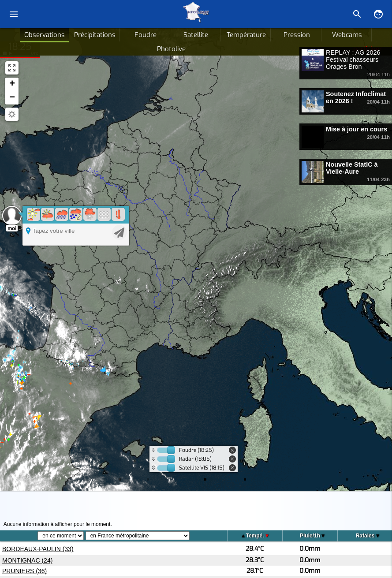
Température (246, 35)
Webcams (347, 35)
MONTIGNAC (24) (27, 560)
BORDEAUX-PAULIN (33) (38, 549)
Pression (297, 35)
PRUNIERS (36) (24, 571)
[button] (12, 84)
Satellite (196, 35)
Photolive (171, 49)
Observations (45, 35)
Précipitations (95, 35)
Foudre (146, 35)
